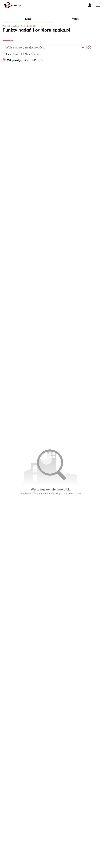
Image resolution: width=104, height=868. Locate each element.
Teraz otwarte (11, 54)
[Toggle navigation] (98, 5)
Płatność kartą (30, 54)
